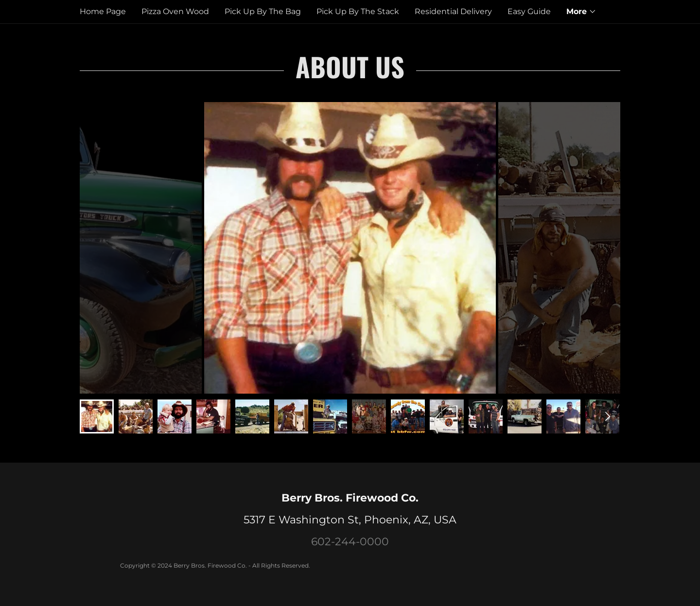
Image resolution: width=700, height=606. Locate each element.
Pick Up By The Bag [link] (263, 11)
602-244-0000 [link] (350, 542)
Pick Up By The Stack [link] (358, 11)
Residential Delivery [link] (453, 11)
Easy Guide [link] (529, 11)
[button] (581, 12)
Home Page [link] (103, 11)
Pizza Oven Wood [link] (175, 11)
